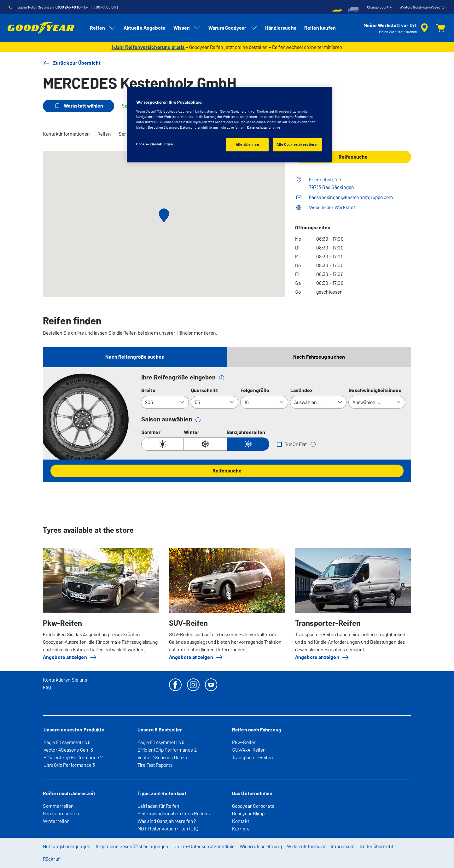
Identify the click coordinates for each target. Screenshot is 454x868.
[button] (222, 378)
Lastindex (302, 390)
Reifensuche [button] (353, 157)
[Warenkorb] (441, 28)
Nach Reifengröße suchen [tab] (135, 357)
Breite (148, 390)
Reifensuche (227, 471)
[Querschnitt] (215, 402)
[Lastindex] (318, 402)
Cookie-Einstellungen (154, 144)
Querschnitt (204, 390)
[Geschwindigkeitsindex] (377, 402)
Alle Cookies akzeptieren (298, 144)
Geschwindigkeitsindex (375, 390)
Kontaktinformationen (66, 134)
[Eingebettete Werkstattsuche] (397, 28)
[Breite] (165, 402)
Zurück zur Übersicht (72, 63)
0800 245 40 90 (68, 7)
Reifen (104, 134)
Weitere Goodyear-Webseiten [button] (423, 7)
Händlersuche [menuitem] (281, 28)
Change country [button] (379, 7)
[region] (229, 125)
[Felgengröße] (264, 402)
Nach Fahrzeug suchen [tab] (319, 357)
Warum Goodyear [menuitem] (233, 28)
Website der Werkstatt (332, 207)
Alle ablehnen (247, 144)
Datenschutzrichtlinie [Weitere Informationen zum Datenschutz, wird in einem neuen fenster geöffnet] (264, 127)
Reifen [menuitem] (103, 28)
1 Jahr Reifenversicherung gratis (148, 47)
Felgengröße (255, 390)
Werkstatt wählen (79, 106)
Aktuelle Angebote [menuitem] (145, 28)
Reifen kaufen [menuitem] (320, 28)
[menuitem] (337, 9)
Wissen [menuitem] (187, 28)
